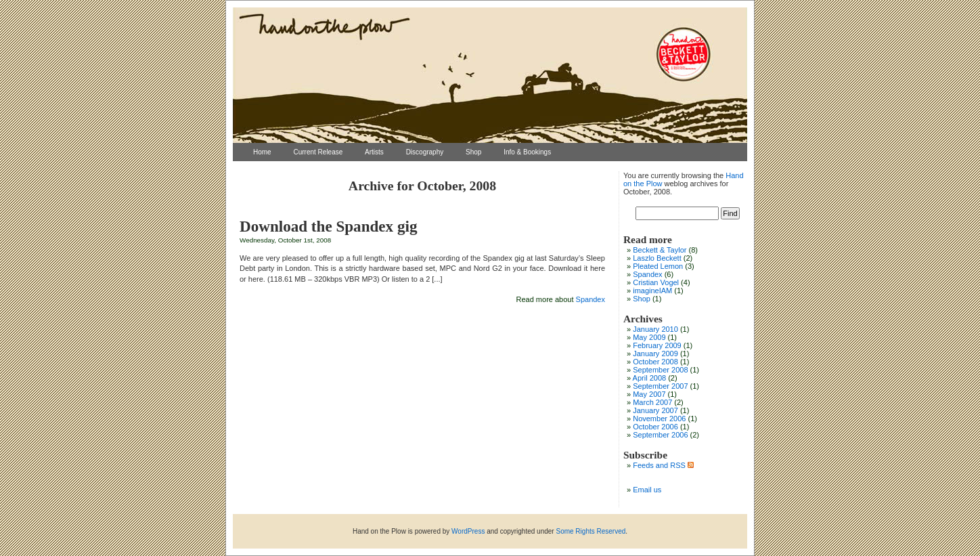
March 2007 (652, 402)
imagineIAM (652, 291)
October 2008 (655, 362)
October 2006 (655, 427)
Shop (473, 152)
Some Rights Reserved (591, 531)
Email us (647, 490)
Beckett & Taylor (660, 250)
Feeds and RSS (663, 465)
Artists (374, 152)
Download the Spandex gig (328, 226)
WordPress (468, 531)
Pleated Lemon (658, 266)
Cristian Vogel (656, 282)
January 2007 (655, 410)
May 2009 (649, 337)
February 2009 (657, 345)
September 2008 (660, 370)
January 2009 (655, 354)
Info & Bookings (527, 152)
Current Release (318, 152)
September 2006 (660, 435)
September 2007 (660, 386)
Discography (425, 152)
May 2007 (649, 394)
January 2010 (655, 329)
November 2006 (659, 419)
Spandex (591, 299)
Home (262, 152)
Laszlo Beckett (657, 258)
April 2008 (650, 378)
